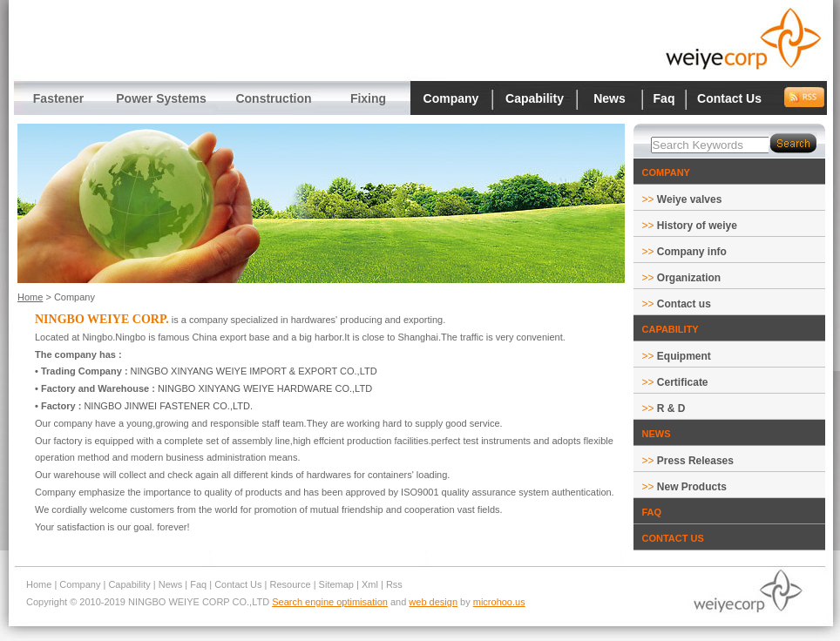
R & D (671, 408)
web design (433, 602)
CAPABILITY (671, 329)
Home (30, 297)
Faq (664, 98)
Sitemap (336, 584)
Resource (291, 584)
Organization (689, 278)
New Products (692, 487)
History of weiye (697, 226)
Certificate (683, 382)
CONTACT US (673, 538)
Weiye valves (690, 199)
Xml (370, 584)
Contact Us (729, 98)
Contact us (684, 304)
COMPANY (666, 172)
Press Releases (695, 461)
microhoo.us (499, 602)
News (610, 98)
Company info (692, 252)
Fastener (58, 98)
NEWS (657, 434)
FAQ (652, 512)
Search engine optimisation (330, 602)
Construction (273, 98)
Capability (535, 98)
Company (451, 98)
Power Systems (161, 98)
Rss (394, 584)
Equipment (684, 356)
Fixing (368, 98)
